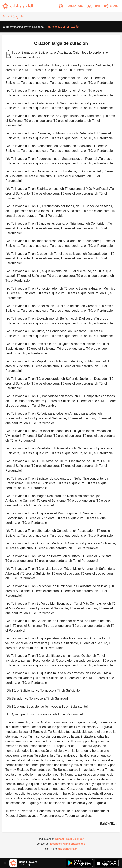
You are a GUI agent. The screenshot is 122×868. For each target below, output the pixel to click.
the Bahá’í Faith (68, 849)
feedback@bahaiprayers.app (68, 844)
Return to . (62, 27)
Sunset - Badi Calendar (69, 839)
